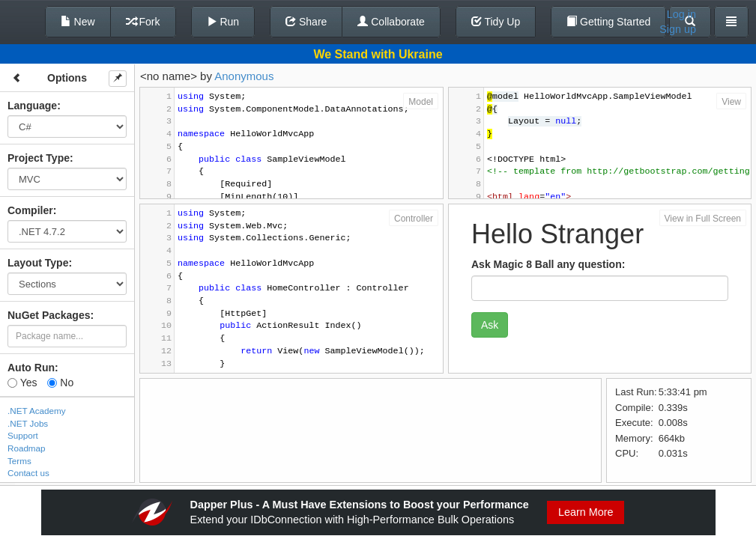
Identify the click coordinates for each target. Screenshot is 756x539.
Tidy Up (496, 22)
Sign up (678, 29)
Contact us (28, 473)
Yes (22, 383)
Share (306, 22)
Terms (19, 461)
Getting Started (608, 22)
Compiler (30, 210)
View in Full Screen (703, 219)
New (78, 22)
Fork (143, 22)
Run (223, 22)
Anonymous (244, 76)
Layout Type (38, 263)
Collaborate (391, 22)
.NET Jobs (28, 423)
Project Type (39, 158)
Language (32, 106)
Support (23, 435)
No (60, 383)
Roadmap (27, 448)
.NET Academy (37, 411)
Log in (681, 14)
